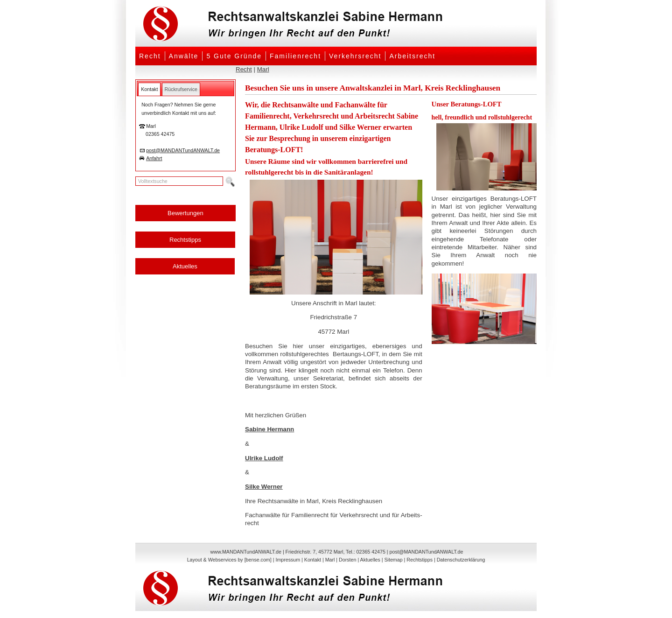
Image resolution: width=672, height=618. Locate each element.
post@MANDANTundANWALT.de (183, 150)
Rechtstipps (185, 240)
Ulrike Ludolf (264, 458)
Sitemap (393, 560)
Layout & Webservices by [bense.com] (229, 560)
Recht (150, 56)
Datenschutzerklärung (461, 560)
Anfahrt (154, 158)
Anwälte (184, 56)
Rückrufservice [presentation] (181, 89)
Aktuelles (185, 266)
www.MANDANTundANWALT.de (246, 552)
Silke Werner (264, 487)
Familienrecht (295, 56)
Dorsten (347, 560)
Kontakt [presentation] (149, 89)
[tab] (149, 89)
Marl (263, 69)
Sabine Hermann (269, 429)
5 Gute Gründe (234, 56)
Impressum (288, 560)
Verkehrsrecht (355, 56)
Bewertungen (185, 213)
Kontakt (313, 560)
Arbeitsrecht (412, 56)
